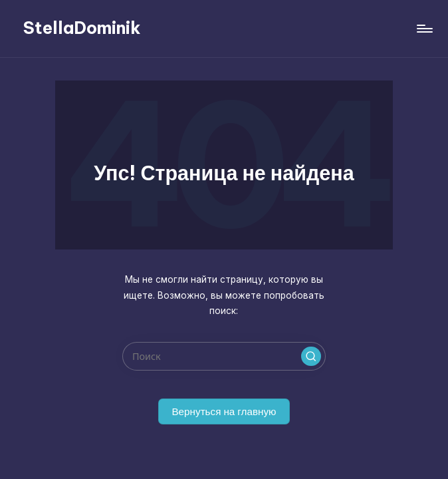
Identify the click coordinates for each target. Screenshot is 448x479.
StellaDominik (82, 28)
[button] (311, 357)
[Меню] (424, 29)
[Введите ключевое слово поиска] (224, 356)
